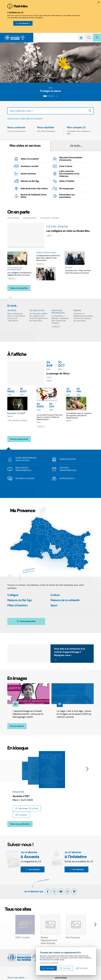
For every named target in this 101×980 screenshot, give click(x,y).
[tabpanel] (50, 177)
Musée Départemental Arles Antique (49, 941)
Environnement (30, 219)
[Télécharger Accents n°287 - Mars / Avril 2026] (27, 810)
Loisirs (22, 120)
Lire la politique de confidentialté (49, 963)
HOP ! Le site (22, 939)
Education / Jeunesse (50, 219)
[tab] (45, 97)
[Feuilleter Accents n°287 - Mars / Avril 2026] (21, 816)
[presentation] (50, 63)
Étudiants (38, 120)
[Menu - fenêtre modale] (96, 38)
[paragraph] (26, 374)
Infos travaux (13, 219)
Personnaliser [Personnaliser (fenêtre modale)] (83, 969)
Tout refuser (65, 969)
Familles (29, 120)
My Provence (73, 939)
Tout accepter (48, 969)
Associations (13, 120)
